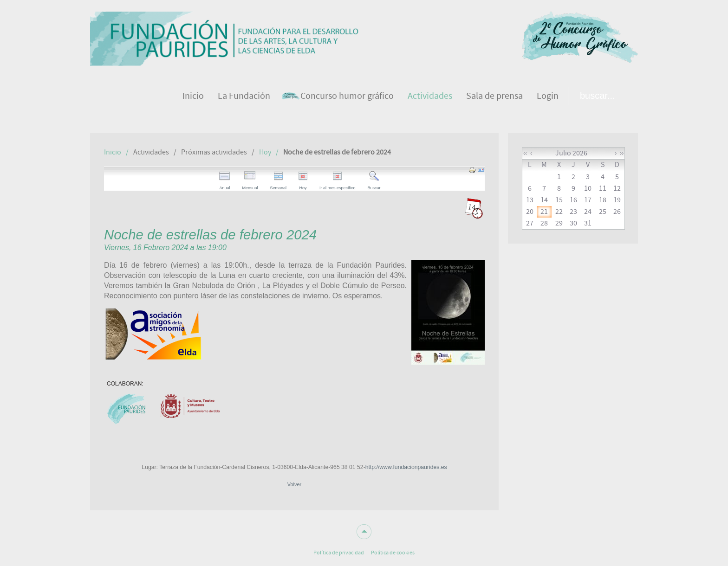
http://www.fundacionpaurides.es (406, 467)
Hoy (265, 152)
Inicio (113, 152)
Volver (295, 484)
